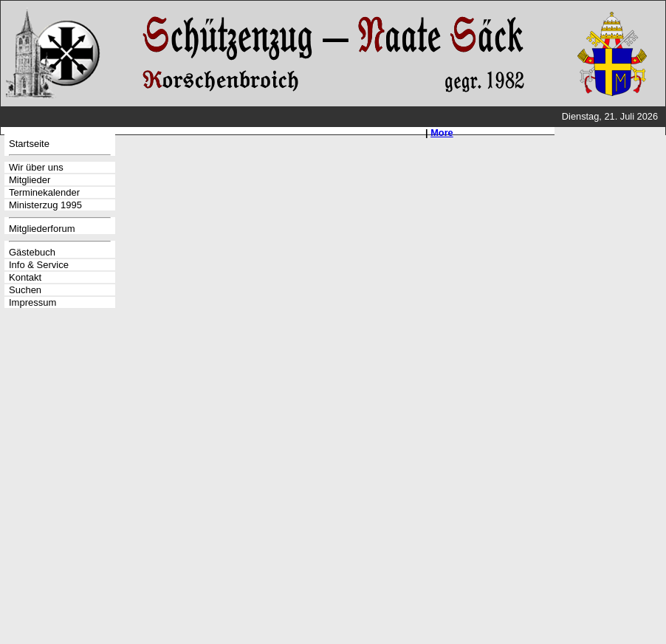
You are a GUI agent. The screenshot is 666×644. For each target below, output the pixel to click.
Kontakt (25, 277)
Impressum (32, 302)
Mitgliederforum (42, 229)
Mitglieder (30, 180)
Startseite (29, 144)
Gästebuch (32, 252)
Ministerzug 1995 (45, 205)
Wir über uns (36, 167)
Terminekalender (44, 192)
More (442, 133)
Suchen (25, 290)
